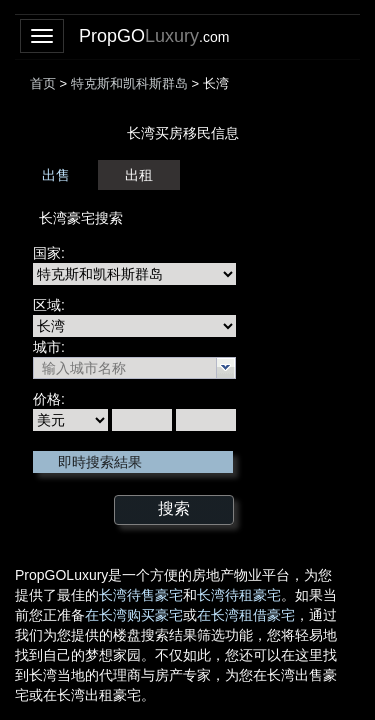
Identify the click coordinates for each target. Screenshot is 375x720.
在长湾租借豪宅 (246, 615)
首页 (43, 83)
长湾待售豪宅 (141, 595)
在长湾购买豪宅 (134, 615)
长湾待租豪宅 (239, 595)
